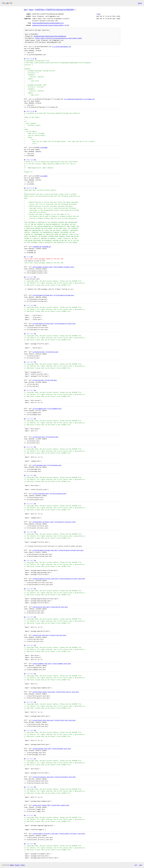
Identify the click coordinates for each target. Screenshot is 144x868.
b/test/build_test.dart (59, 607)
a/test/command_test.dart (42, 664)
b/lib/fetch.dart (52, 437)
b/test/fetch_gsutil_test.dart (67, 692)
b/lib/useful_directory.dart (65, 522)
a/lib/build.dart (39, 352)
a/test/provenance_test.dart (43, 777)
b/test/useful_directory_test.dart (72, 834)
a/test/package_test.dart (42, 749)
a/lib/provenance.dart (41, 494)
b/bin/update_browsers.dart (64, 267)
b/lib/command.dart (55, 409)
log (99, 14)
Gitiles (12, 865)
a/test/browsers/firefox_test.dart (45, 579)
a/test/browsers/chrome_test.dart (45, 550)
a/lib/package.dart (40, 465)
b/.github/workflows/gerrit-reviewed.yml (79, 99)
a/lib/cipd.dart (38, 380)
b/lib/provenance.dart (58, 494)
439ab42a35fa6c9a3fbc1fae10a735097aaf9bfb (48, 25)
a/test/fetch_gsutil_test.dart (44, 692)
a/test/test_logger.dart (42, 805)
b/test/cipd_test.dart (58, 635)
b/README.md (46, 247)
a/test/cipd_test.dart (41, 635)
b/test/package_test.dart (62, 749)
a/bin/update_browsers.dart (43, 267)
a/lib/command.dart (40, 409)
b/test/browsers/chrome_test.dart (71, 550)
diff (67, 25)
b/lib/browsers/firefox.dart (65, 324)
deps (31, 10)
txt (136, 865)
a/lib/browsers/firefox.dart (43, 324)
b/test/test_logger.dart (60, 805)
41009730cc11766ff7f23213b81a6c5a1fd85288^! (55, 10)
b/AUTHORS (44, 148)
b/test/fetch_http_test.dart (65, 720)
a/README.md (37, 247)
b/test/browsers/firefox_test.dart (72, 579)
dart (26, 10)
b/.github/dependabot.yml (62, 47)
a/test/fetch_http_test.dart (43, 720)
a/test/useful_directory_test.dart (45, 834)
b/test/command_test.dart (62, 664)
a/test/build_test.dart (41, 607)
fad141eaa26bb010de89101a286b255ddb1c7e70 (48, 23)
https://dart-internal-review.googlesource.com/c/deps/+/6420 (59, 38)
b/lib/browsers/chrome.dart (64, 295)
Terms (23, 865)
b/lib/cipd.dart (51, 380)
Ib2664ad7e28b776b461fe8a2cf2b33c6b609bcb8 (50, 36)
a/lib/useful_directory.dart (43, 522)
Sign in (140, 3)
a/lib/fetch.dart (39, 437)
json (140, 865)
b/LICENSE (44, 176)
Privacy (17, 865)
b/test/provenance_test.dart (65, 777)
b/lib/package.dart (55, 465)
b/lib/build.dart (52, 352)
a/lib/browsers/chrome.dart (43, 295)
